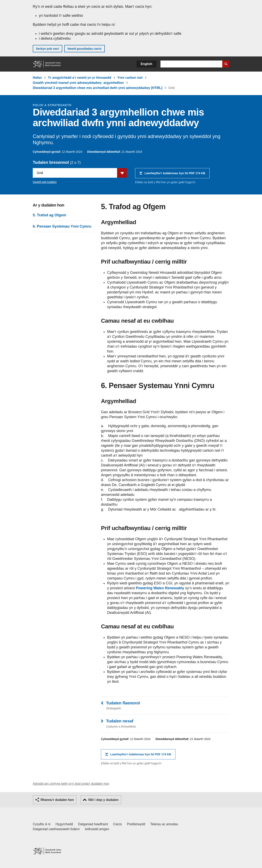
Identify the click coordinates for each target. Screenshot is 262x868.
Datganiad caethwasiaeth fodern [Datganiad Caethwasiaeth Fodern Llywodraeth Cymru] (56, 829)
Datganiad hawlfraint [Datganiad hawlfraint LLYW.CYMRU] (93, 824)
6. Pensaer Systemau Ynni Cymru (62, 226)
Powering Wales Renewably (160, 588)
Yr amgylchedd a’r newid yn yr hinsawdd (80, 78)
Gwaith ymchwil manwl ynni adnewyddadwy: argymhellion (78, 83)
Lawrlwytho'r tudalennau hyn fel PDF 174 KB (175, 175)
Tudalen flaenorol (123, 703)
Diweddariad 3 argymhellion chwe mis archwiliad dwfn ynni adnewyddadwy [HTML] (98, 88)
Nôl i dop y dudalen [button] (103, 800)
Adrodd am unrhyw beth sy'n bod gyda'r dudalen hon (71, 784)
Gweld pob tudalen (45, 182)
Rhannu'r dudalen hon (57, 800)
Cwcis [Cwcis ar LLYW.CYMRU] (118, 824)
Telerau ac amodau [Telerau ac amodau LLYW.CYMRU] (164, 824)
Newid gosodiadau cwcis (85, 49)
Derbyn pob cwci (47, 49)
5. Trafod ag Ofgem (49, 215)
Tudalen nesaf (120, 721)
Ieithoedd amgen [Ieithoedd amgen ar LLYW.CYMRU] (97, 829)
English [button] (146, 64)
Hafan (37, 78)
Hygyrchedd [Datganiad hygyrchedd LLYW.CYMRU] (64, 824)
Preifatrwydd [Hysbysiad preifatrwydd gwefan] (136, 824)
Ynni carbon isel (130, 78)
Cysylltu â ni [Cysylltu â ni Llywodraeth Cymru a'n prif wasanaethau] (42, 824)
